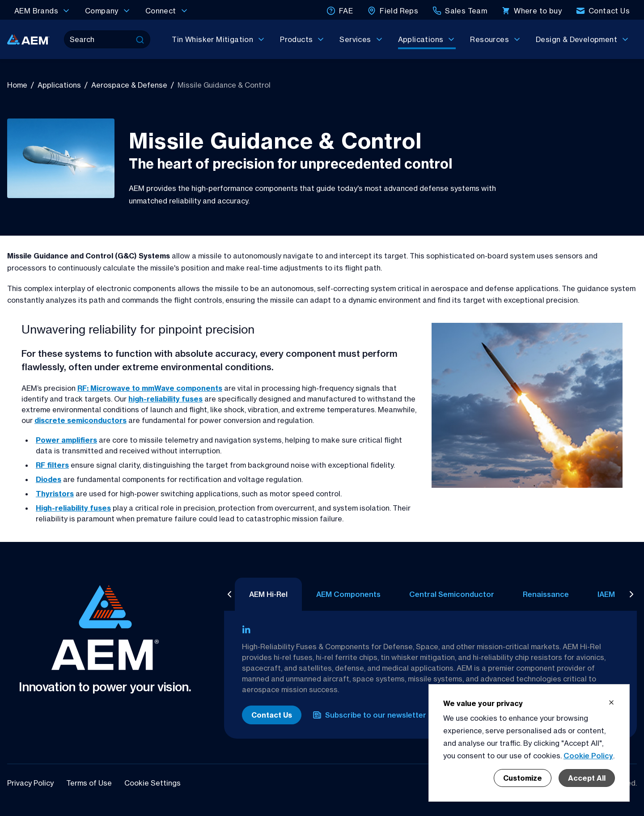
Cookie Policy (588, 756)
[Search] (99, 39)
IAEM (595, 594)
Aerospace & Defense (129, 85)
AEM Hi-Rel (258, 594)
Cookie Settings (153, 783)
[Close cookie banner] (611, 702)
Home (17, 85)
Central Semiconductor (441, 594)
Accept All (587, 778)
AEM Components (338, 594)
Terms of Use (90, 783)
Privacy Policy (31, 783)
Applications (59, 85)
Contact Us (272, 715)
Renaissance (535, 594)
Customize (523, 778)
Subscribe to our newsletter (369, 715)
